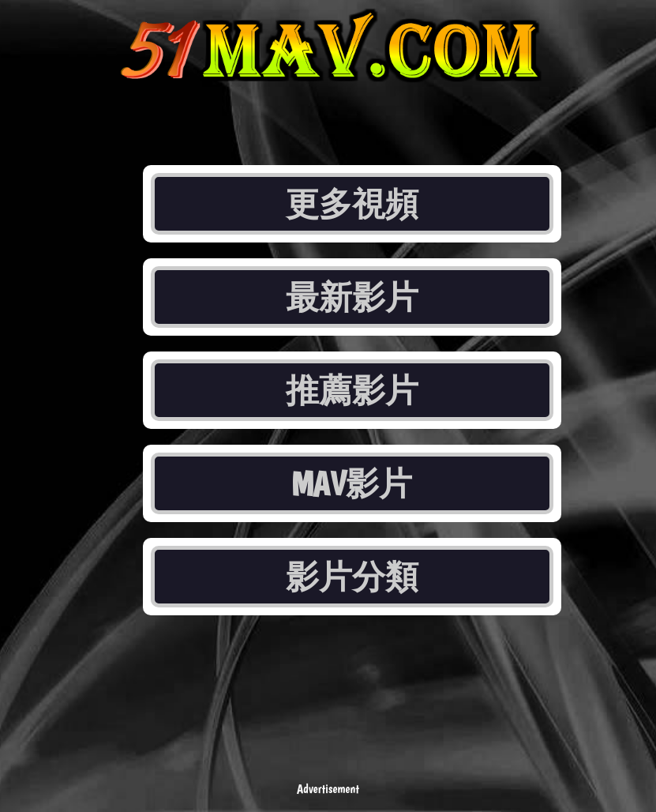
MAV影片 (352, 483)
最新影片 (352, 297)
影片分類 (352, 577)
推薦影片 (352, 390)
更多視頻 (352, 204)
